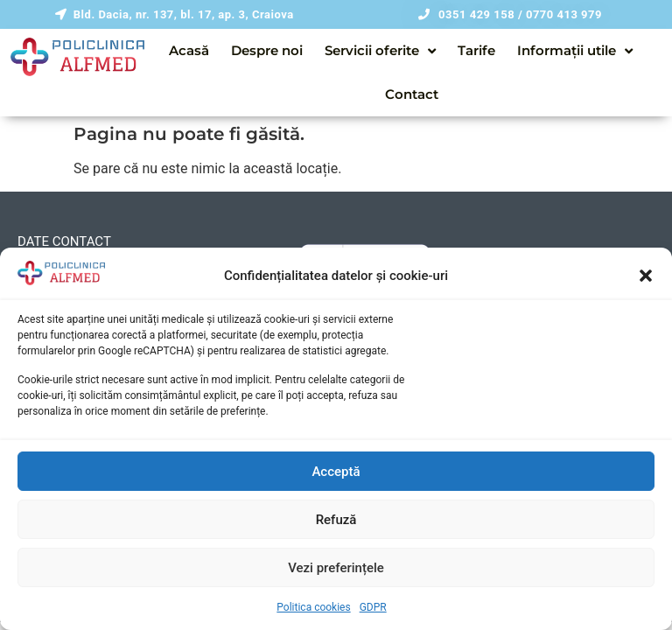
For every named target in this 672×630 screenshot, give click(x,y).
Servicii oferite (380, 51)
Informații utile (575, 51)
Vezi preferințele (336, 568)
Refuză (336, 520)
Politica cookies (313, 607)
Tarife (476, 50)
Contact (412, 94)
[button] (646, 276)
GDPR (373, 607)
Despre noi (267, 50)
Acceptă (336, 472)
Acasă (189, 50)
